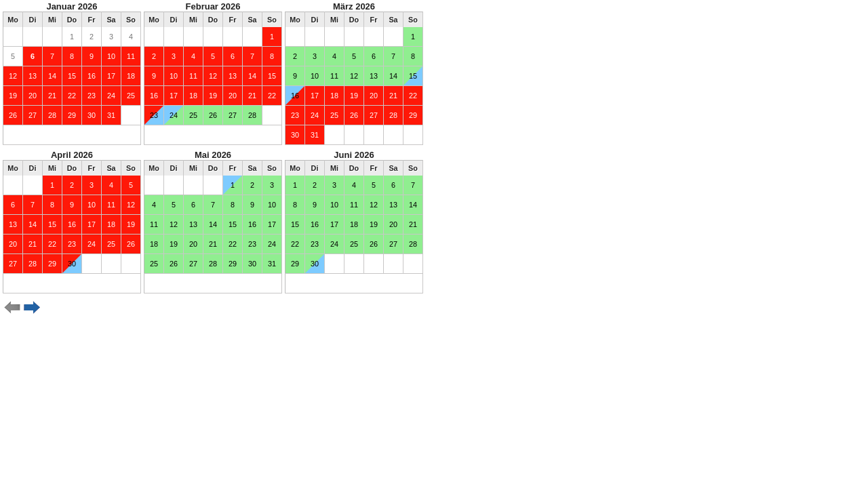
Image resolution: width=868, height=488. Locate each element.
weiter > (32, 308)
